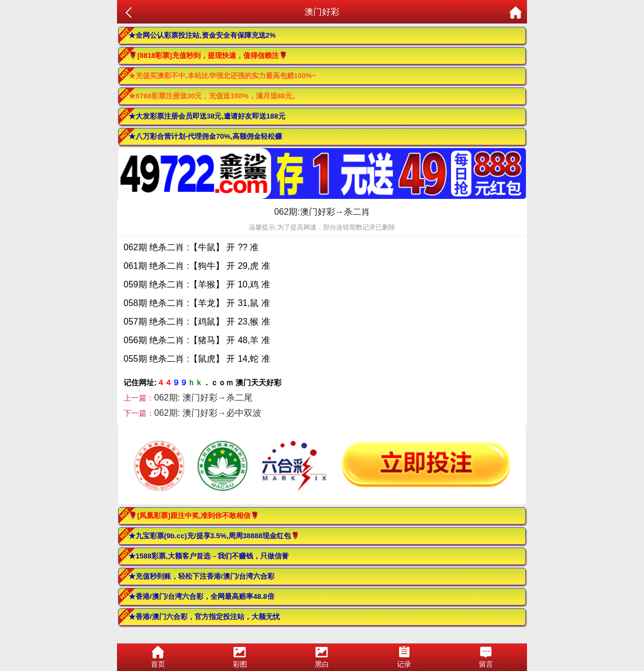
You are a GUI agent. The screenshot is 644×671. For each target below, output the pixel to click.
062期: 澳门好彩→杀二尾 (203, 398)
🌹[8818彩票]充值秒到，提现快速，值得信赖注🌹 (208, 55)
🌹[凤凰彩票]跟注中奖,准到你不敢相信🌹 (194, 516)
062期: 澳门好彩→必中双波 (208, 413)
